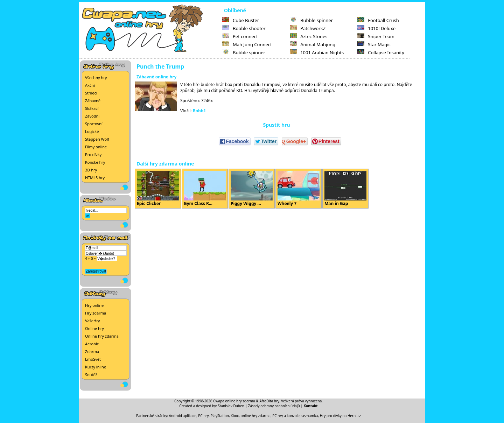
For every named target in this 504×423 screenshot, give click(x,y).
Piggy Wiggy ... (252, 189)
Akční (90, 85)
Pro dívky (93, 154)
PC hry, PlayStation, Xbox (218, 416)
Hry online (94, 305)
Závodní (92, 116)
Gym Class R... (205, 189)
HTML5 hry (95, 178)
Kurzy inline (96, 367)
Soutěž (91, 375)
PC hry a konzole (286, 416)
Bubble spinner (244, 52)
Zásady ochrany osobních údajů (274, 406)
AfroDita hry (269, 401)
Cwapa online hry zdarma (234, 401)
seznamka (310, 416)
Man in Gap (345, 189)
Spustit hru (276, 125)
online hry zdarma (256, 416)
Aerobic (92, 344)
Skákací (92, 108)
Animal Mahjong (313, 44)
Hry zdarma (96, 313)
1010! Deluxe (376, 28)
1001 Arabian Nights (317, 52)
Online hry (94, 328)
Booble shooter (244, 28)
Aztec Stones (309, 36)
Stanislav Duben (231, 406)
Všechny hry (96, 77)
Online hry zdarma (102, 336)
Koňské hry (95, 162)
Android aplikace (183, 416)
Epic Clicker (158, 189)
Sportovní (94, 124)
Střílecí (91, 93)
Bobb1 (199, 111)
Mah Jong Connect (247, 44)
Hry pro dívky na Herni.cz (340, 416)
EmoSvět (93, 359)
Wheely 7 (299, 189)
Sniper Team (376, 36)
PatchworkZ (308, 28)
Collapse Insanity (381, 52)
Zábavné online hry (156, 77)
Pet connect (240, 36)
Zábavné (93, 101)
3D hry (91, 170)
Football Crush (378, 20)
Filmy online (96, 147)
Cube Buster (241, 20)
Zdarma (92, 351)
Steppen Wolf (97, 139)
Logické (92, 131)
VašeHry (92, 321)
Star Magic (374, 44)
